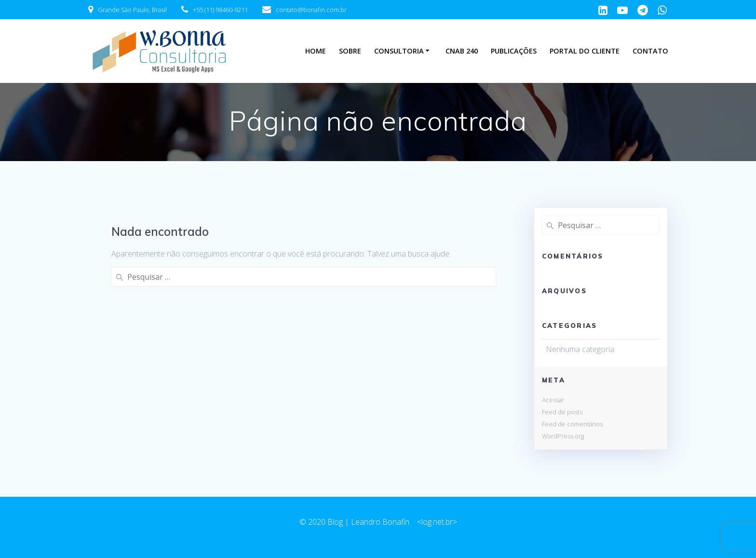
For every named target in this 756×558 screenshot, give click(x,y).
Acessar (553, 400)
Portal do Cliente (585, 51)
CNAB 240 (462, 51)
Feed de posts (562, 412)
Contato (650, 51)
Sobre (350, 51)
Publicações (514, 51)
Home (316, 51)
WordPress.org (563, 436)
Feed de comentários (572, 424)
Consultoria (399, 51)
